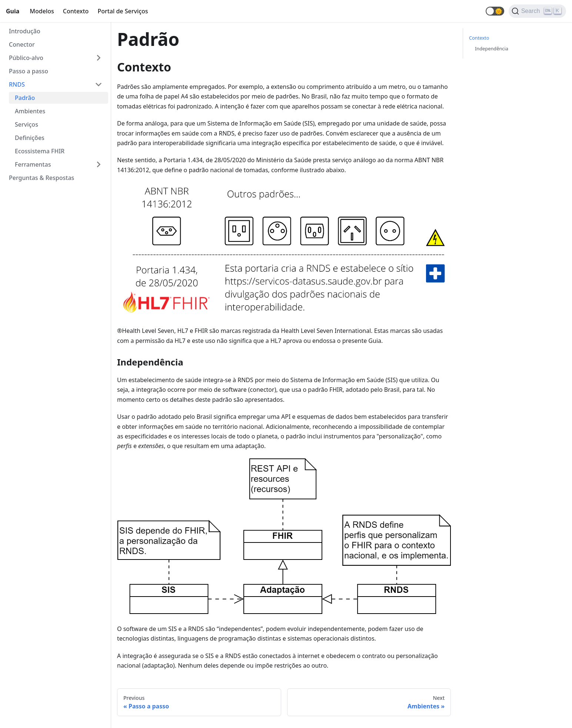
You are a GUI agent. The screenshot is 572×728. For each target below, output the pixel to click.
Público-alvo (26, 58)
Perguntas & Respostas (41, 178)
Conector (22, 44)
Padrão (25, 98)
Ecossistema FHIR (40, 151)
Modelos (42, 11)
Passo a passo (29, 71)
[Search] (537, 11)
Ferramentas (33, 164)
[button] (495, 11)
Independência (492, 49)
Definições (30, 138)
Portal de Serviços (123, 11)
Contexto (76, 11)
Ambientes (30, 111)
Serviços (26, 124)
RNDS (17, 84)
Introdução (25, 31)
